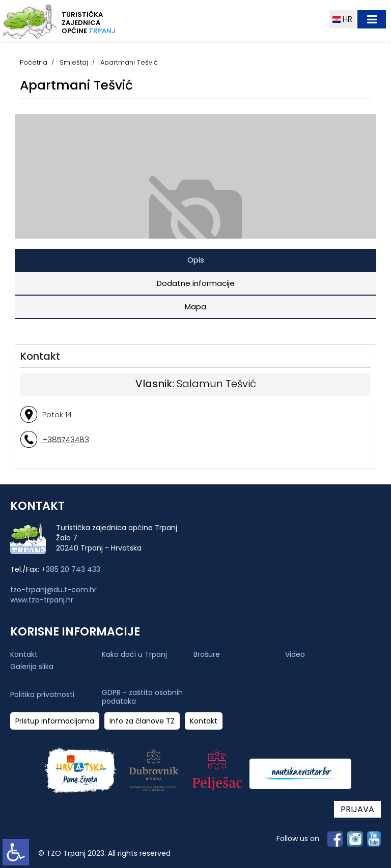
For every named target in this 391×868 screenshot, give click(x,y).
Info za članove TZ (142, 721)
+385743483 (66, 439)
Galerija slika (32, 667)
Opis (196, 260)
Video (295, 654)
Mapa (195, 307)
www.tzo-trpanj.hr (42, 600)
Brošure (207, 654)
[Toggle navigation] (372, 19)
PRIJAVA (357, 809)
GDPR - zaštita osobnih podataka (142, 697)
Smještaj (74, 62)
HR (342, 19)
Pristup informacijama (55, 721)
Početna (34, 62)
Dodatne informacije (196, 283)
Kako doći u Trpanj (134, 654)
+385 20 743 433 (71, 569)
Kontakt (24, 654)
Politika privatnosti (42, 695)
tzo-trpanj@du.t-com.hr (53, 590)
